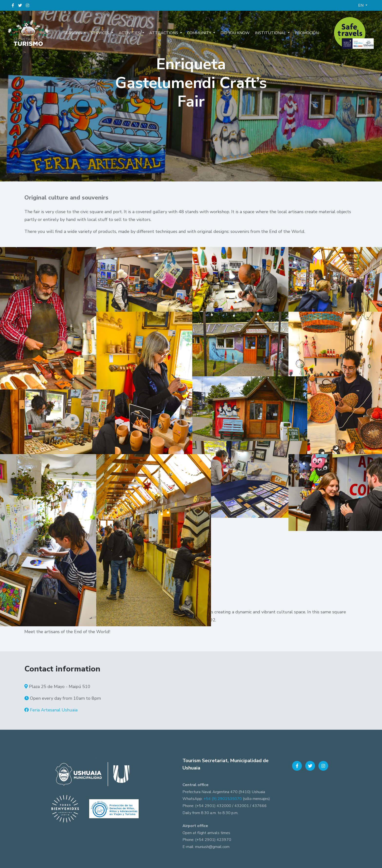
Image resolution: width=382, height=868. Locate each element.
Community (199, 33)
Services (104, 33)
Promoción (302, 33)
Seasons (77, 33)
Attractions (165, 33)
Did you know (233, 33)
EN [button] (361, 5)
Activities (132, 33)
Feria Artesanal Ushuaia (54, 710)
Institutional (268, 33)
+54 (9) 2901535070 (223, 799)
